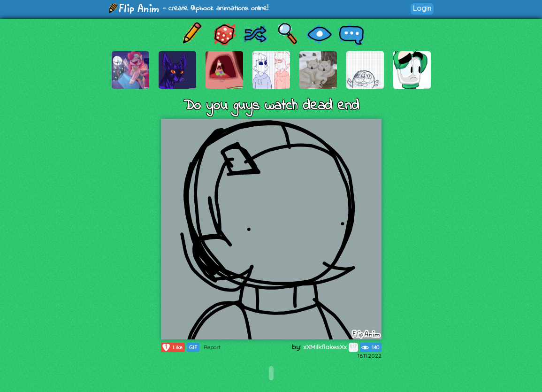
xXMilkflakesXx (331, 347)
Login (422, 8)
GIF (193, 347)
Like (172, 347)
